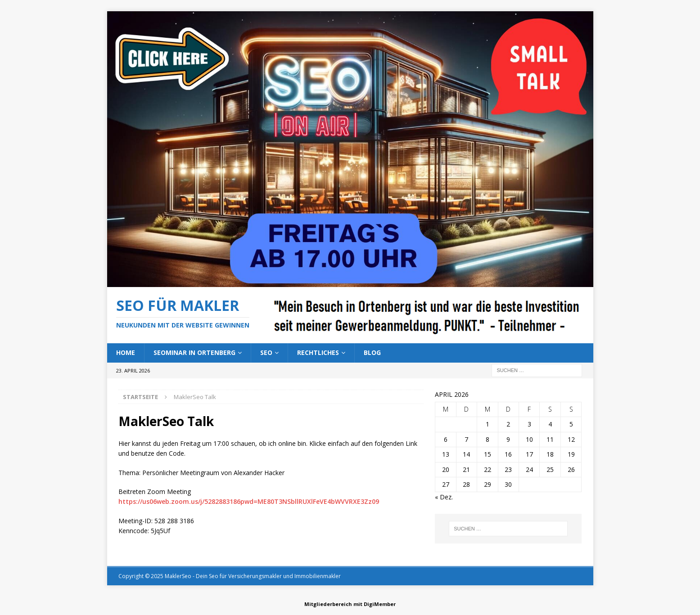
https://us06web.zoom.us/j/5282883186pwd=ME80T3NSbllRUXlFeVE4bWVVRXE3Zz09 (249, 501)
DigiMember (380, 604)
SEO (266, 352)
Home (126, 352)
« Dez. (444, 497)
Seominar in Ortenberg (194, 352)
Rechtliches (318, 352)
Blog (372, 352)
